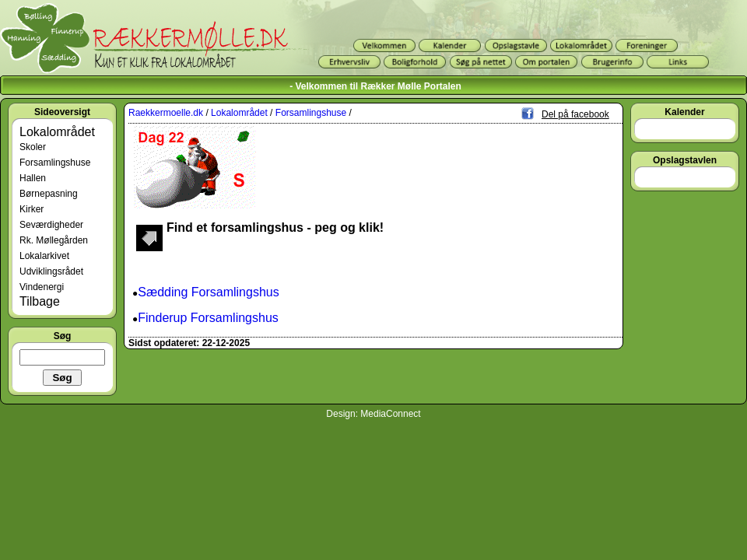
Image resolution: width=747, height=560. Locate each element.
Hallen (33, 178)
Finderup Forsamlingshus (208, 318)
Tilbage (40, 301)
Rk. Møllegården (54, 240)
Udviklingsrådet (51, 271)
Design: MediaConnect (373, 414)
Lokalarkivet (44, 256)
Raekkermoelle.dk (166, 113)
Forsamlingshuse (55, 163)
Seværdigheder (51, 225)
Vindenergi (42, 287)
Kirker (32, 209)
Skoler (33, 147)
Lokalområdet (57, 132)
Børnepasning (49, 194)
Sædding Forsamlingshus (208, 292)
